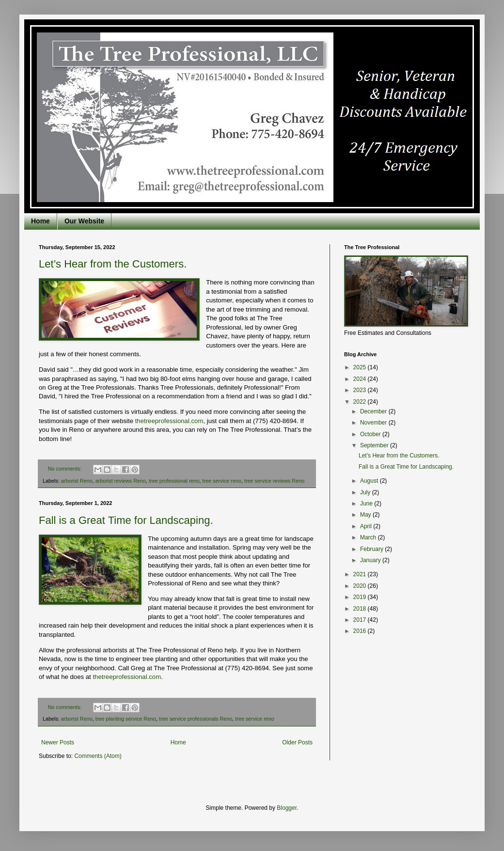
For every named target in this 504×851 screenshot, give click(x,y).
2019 (361, 597)
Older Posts (297, 742)
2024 (361, 379)
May (366, 515)
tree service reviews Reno (274, 481)
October (371, 434)
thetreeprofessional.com (169, 421)
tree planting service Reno (126, 719)
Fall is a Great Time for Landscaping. (126, 520)
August (370, 481)
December (374, 411)
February (372, 549)
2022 (361, 402)
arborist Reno (77, 481)
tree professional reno (174, 481)
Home (40, 221)
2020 (361, 586)
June (367, 504)
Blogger (287, 808)
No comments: (66, 469)
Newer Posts (58, 742)
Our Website (84, 221)
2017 (361, 620)
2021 (361, 574)
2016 (361, 631)
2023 (361, 390)
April (367, 526)
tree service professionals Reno (196, 719)
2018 (361, 609)
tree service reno (222, 481)
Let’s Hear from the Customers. (113, 264)
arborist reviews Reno (121, 481)
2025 (361, 367)
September (375, 445)
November (374, 423)
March (369, 537)
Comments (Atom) (98, 756)
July (366, 492)
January (371, 560)
